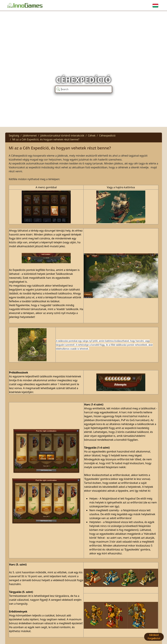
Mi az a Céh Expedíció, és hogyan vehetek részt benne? (46, 139)
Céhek (92, 136)
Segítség (14, 136)
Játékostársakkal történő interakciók (62, 136)
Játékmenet (30, 136)
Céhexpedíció (107, 136)
